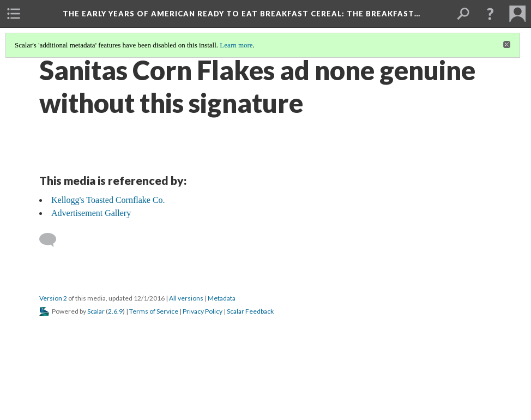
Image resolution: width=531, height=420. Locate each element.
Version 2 (53, 298)
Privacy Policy (203, 311)
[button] (490, 14)
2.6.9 (115, 311)
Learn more (236, 45)
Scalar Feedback (250, 311)
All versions (186, 298)
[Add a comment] (53, 240)
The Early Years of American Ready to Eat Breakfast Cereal (242, 14)
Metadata (222, 298)
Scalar (96, 311)
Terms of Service (154, 311)
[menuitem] (14, 14)
